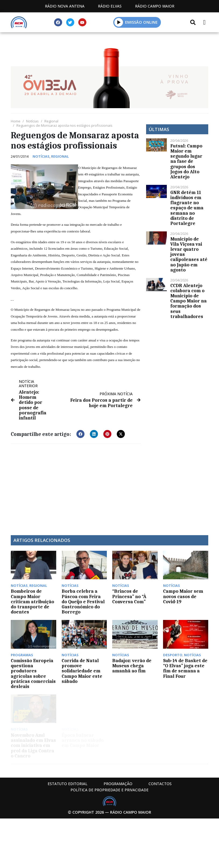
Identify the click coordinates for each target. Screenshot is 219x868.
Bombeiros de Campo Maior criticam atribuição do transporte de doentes (32, 601)
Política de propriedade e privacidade (109, 790)
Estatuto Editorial (68, 784)
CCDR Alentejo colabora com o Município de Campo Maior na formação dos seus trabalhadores (188, 301)
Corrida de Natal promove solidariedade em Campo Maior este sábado (82, 671)
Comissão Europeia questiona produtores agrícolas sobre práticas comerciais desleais (33, 673)
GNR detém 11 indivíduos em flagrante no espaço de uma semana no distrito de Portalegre (187, 208)
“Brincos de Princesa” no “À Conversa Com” (129, 596)
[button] (119, 22)
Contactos (160, 784)
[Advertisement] (76, 487)
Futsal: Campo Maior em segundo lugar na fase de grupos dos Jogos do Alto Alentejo (186, 161)
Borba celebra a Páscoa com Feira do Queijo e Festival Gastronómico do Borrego (83, 601)
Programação (118, 784)
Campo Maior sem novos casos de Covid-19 (183, 596)
